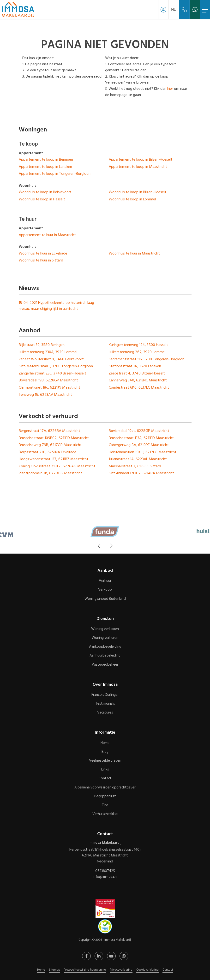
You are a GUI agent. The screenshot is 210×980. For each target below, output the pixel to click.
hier (170, 89)
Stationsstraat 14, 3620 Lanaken (135, 366)
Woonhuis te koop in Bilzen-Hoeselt (138, 192)
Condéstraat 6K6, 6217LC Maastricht (139, 387)
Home (41, 970)
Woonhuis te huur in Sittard (41, 260)
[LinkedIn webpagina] (99, 956)
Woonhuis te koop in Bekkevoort (45, 192)
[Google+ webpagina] (124, 956)
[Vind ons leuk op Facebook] (86, 956)
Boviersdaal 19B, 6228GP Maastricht (48, 380)
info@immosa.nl (105, 877)
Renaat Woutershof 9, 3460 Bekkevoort (51, 359)
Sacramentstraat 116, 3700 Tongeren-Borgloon (147, 359)
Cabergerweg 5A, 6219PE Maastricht (139, 445)
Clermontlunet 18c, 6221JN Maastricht (49, 387)
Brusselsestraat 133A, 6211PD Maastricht (141, 438)
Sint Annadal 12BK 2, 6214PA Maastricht (141, 473)
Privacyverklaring (121, 970)
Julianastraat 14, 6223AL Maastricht (138, 459)
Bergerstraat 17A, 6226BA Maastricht (49, 431)
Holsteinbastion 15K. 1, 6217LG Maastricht (143, 452)
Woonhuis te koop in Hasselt (42, 199)
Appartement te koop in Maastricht (138, 167)
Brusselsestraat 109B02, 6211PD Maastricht (54, 438)
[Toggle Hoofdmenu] (205, 10)
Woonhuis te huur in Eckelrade (43, 253)
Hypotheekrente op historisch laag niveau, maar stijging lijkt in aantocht (56, 306)
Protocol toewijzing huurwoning (85, 970)
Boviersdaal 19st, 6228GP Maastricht (139, 431)
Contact (168, 970)
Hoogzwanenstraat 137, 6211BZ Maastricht (54, 459)
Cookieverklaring (147, 970)
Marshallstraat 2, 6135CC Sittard (135, 466)
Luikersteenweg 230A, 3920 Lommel (48, 352)
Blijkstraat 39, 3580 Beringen (42, 345)
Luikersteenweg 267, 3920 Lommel (137, 352)
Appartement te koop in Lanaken (45, 167)
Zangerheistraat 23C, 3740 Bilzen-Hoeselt (52, 373)
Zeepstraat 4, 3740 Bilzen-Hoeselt (137, 373)
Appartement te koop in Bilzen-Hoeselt (141, 159)
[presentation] (99, 546)
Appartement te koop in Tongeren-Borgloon (55, 174)
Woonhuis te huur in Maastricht (134, 253)
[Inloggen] (163, 10)
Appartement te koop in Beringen (46, 159)
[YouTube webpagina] (111, 956)
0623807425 (105, 871)
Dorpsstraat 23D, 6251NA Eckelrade (48, 452)
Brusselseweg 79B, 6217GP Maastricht (50, 445)
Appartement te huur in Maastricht (47, 235)
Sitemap (54, 970)
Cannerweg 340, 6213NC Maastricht (138, 380)
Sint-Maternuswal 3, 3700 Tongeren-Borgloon (56, 366)
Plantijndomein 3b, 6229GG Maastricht (50, 473)
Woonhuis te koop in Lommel (132, 199)
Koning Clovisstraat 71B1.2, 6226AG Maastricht (57, 466)
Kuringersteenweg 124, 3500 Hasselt (138, 345)
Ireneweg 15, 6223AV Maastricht (45, 395)
